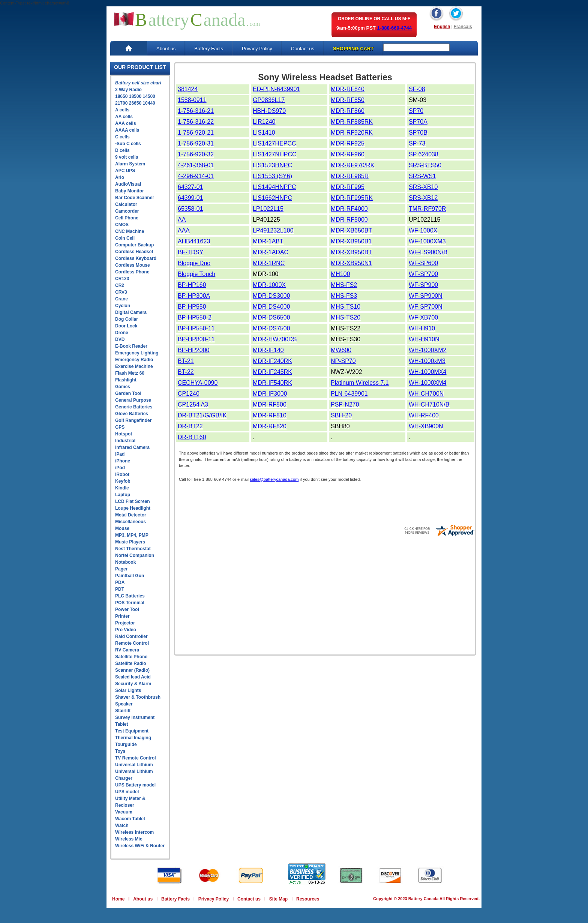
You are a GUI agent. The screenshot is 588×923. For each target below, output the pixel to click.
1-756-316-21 (196, 111)
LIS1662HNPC (272, 198)
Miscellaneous (130, 522)
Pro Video (126, 630)
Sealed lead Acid (133, 677)
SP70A (418, 122)
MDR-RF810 (270, 415)
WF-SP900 (423, 285)
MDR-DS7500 (271, 328)
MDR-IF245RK (272, 372)
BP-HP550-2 (195, 317)
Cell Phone (127, 218)
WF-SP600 (423, 263)
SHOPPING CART (353, 49)
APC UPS (125, 171)
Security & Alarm (133, 684)
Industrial (125, 441)
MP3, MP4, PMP (132, 535)
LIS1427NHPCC (275, 154)
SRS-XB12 (423, 198)
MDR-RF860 (348, 111)
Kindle (122, 488)
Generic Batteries (134, 407)
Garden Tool (128, 393)
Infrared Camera (132, 447)
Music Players (130, 542)
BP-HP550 (192, 307)
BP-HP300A (194, 296)
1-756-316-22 (196, 122)
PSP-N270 (345, 404)
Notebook (125, 562)
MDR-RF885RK (352, 122)
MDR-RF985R (350, 176)
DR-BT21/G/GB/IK (202, 415)
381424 (188, 89)
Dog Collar (127, 319)
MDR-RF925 (348, 143)
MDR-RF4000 (349, 209)
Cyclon (123, 306)
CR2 (120, 285)
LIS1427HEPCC (274, 143)
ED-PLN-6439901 (276, 89)
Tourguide (126, 744)
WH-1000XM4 (427, 383)
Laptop (123, 495)
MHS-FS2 (344, 285)
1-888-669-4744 (394, 28)
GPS (120, 427)
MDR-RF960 (348, 154)
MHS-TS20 (346, 317)
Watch (122, 825)
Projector (125, 623)
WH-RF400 (424, 415)
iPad (120, 454)
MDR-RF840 (348, 89)
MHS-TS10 (346, 307)
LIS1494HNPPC (274, 187)
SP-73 (417, 143)
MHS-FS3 (344, 296)
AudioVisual (128, 184)
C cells (122, 137)
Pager (121, 569)
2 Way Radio (128, 90)
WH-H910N (424, 339)
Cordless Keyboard (136, 258)
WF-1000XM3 (427, 241)
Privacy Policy (257, 49)
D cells (122, 150)
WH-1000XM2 (427, 350)
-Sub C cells (128, 144)
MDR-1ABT (268, 241)
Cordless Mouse (133, 265)
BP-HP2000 (194, 350)
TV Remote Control (136, 758)
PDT (120, 589)
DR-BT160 (192, 437)
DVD (120, 339)
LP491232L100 (273, 230)
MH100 (340, 274)
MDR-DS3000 (271, 296)
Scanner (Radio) (132, 670)
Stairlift (123, 711)
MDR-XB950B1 (351, 241)
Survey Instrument (135, 717)
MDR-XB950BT (351, 252)
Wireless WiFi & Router (140, 846)
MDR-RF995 (348, 187)
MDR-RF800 (270, 404)
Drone (122, 333)
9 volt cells (127, 157)
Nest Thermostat (133, 549)
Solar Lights (128, 690)
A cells (122, 110)
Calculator (126, 204)
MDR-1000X (269, 285)
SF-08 (417, 89)
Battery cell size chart (138, 83)
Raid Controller (131, 636)
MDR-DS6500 (271, 317)
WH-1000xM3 (427, 361)
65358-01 (190, 209)
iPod (120, 468)
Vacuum (124, 812)
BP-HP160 (192, 285)
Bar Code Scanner (135, 198)
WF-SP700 (423, 274)
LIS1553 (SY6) (272, 176)
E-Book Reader (131, 346)
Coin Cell (125, 238)
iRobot (122, 474)
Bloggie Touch (196, 274)
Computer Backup (134, 245)
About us (166, 49)
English (442, 27)
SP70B (418, 133)
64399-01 (190, 198)
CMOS (122, 225)
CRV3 (121, 292)
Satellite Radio (131, 663)
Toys (120, 751)
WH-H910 (422, 328)
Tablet (121, 724)
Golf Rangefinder (133, 420)
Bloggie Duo (194, 263)
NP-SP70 (343, 361)
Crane (121, 299)
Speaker (124, 704)
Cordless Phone (132, 272)
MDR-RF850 (348, 100)
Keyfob (123, 481)
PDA (120, 582)
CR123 (122, 279)
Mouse (122, 528)
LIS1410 (264, 133)
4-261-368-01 (196, 165)
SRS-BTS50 (425, 165)
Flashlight (126, 380)
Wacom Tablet (130, 819)
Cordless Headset (134, 252)
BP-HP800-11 (196, 339)
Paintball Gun (130, 576)
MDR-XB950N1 (351, 263)
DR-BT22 (190, 426)
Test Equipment (132, 731)
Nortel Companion (135, 555)
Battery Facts (209, 49)
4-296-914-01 (196, 176)
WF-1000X (423, 230)
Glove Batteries (132, 414)
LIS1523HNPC (272, 165)
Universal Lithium (134, 765)
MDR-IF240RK (272, 361)
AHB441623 (194, 241)
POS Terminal (130, 603)
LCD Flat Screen (133, 501)
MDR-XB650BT (351, 230)
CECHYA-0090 (198, 383)
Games (123, 387)
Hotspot (124, 434)
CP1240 (189, 394)
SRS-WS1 (422, 176)
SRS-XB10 (423, 187)
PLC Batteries (130, 596)
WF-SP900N (426, 296)
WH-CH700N (426, 394)
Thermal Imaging (133, 738)
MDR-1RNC (269, 263)
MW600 (341, 350)
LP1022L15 (268, 209)
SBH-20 (341, 415)
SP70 (416, 111)
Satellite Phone (131, 657)
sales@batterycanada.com (274, 479)
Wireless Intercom (134, 832)
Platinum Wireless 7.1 (360, 383)
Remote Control (132, 643)
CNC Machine (130, 231)
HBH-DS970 (269, 111)
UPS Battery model (135, 785)
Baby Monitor (130, 191)
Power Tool (127, 609)
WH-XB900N (426, 426)
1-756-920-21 (196, 133)
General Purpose (133, 400)
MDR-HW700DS (275, 339)
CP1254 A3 (193, 404)
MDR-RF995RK (352, 198)
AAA (184, 230)
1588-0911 (192, 100)
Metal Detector (131, 515)
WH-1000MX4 (427, 372)
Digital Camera (131, 312)
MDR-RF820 (270, 426)
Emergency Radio (134, 360)
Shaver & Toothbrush (138, 697)
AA (182, 220)
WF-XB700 (423, 317)
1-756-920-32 (196, 154)
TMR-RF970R (427, 209)
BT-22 (186, 372)
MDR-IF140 (268, 350)
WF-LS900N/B (428, 252)
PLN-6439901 (349, 394)
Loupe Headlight (133, 508)
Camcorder (127, 211)
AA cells (124, 117)
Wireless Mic (129, 839)
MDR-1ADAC (271, 252)
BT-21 (186, 361)
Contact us (303, 49)
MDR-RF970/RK (352, 165)
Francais (463, 27)
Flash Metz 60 (130, 373)
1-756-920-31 (196, 143)
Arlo (120, 177)
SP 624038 (424, 154)
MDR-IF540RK (272, 383)
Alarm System (130, 164)
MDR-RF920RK (352, 133)
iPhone (123, 461)
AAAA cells (127, 130)
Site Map (278, 899)
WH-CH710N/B (429, 404)
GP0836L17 (269, 100)
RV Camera (127, 650)
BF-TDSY (190, 252)
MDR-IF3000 (270, 394)
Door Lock (126, 326)
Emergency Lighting (137, 353)
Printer (122, 616)
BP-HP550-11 (196, 328)
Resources (308, 899)
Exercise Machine (134, 366)
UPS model (127, 792)
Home (118, 899)
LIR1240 (264, 122)
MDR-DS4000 (271, 307)
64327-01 (190, 187)
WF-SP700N (426, 307)
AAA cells (126, 123)
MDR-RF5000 (349, 220)
